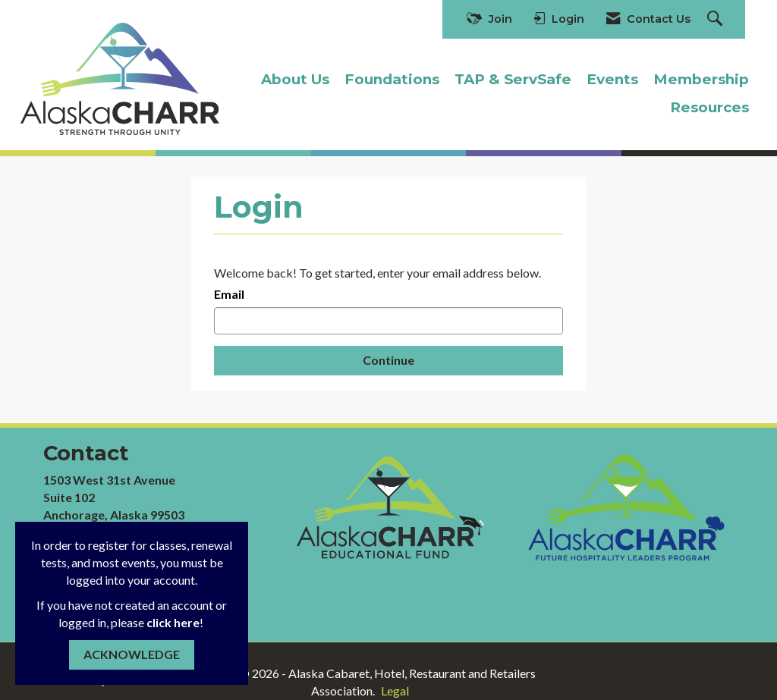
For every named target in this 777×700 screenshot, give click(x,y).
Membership (701, 79)
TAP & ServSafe (513, 79)
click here (173, 622)
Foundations (392, 79)
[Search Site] (717, 19)
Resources (709, 107)
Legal (395, 691)
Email (229, 294)
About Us (295, 79)
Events (612, 79)
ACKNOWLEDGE (132, 654)
